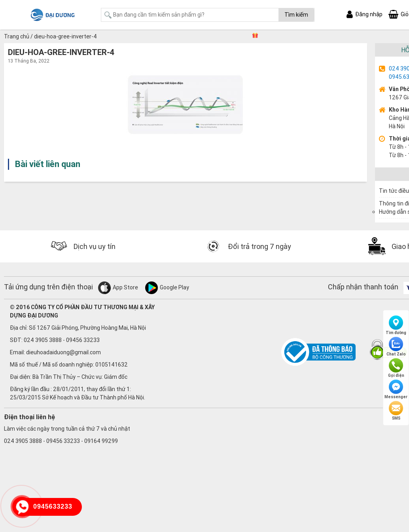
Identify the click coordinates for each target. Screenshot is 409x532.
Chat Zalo (396, 347)
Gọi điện (396, 368)
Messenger (396, 389)
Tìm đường (396, 325)
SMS (396, 411)
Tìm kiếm (296, 15)
